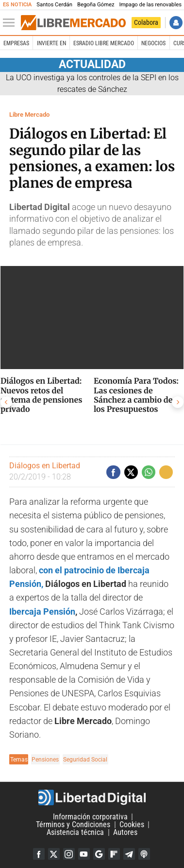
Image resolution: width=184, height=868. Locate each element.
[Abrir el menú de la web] (11, 23)
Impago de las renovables (151, 5)
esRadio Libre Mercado (104, 43)
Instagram (69, 854)
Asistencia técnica (75, 832)
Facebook (39, 854)
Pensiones (45, 759)
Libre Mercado (29, 115)
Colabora (146, 22)
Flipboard (114, 854)
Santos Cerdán (54, 5)
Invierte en (51, 43)
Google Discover (99, 854)
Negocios (153, 43)
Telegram (129, 854)
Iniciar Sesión (176, 23)
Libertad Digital (92, 797)
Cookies (132, 824)
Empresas (16, 43)
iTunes (144, 854)
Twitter (54, 854)
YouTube (84, 854)
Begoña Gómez (96, 5)
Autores (125, 832)
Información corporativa (90, 817)
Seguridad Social (85, 759)
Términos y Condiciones (73, 824)
